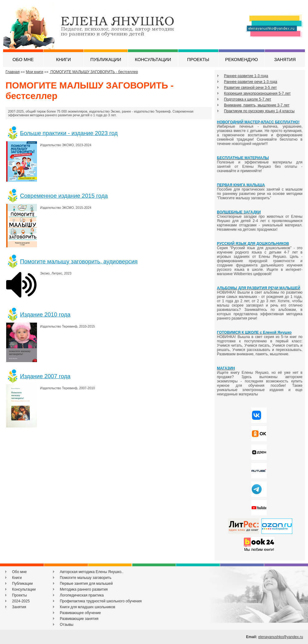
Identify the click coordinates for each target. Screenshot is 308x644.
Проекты (19, 595)
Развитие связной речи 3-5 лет (251, 88)
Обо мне (19, 572)
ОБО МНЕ (23, 60)
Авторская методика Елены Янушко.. (92, 572)
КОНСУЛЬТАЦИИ (153, 60)
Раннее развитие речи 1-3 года (251, 82)
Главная (13, 72)
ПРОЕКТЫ (198, 60)
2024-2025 (21, 601)
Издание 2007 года (45, 376)
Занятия (19, 607)
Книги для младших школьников (88, 607)
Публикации (22, 584)
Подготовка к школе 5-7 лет (248, 99)
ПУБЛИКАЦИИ (106, 60)
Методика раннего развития (84, 589)
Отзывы (67, 625)
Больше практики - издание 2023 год (69, 133)
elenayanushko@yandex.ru (281, 637)
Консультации (24, 589)
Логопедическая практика (82, 595)
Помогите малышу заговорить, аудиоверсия (79, 261)
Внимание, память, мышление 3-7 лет (257, 105)
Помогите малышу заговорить (86, 578)
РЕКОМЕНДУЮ (241, 60)
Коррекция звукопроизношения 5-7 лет (257, 93)
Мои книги (35, 72)
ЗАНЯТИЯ (285, 60)
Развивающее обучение (80, 613)
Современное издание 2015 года (64, 196)
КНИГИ (64, 60)
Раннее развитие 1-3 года (246, 76)
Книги (17, 578)
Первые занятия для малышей (86, 584)
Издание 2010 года (45, 314)
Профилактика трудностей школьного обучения (101, 601)
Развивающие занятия (79, 619)
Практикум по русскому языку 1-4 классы (259, 111)
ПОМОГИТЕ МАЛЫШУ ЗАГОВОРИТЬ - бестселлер (94, 72)
